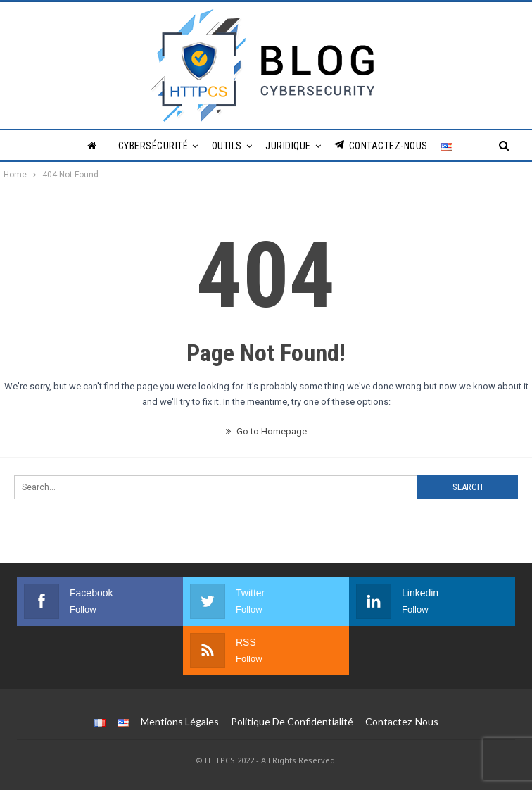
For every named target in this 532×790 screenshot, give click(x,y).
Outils (227, 146)
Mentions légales (180, 721)
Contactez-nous (381, 145)
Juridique (288, 146)
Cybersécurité (153, 146)
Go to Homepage (266, 431)
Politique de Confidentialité (292, 721)
